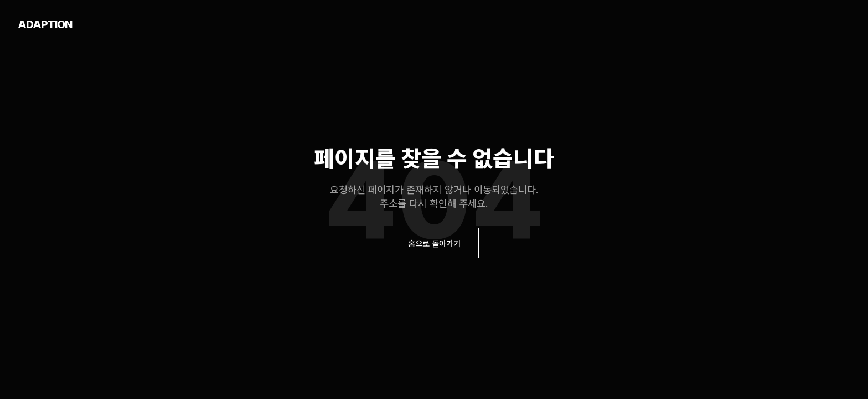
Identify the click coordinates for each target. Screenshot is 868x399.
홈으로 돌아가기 (434, 244)
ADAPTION (45, 24)
